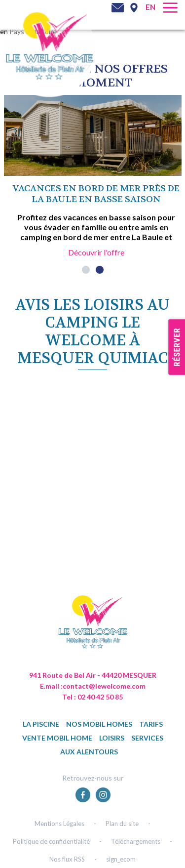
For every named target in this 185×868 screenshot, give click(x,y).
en (150, 7)
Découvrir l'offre (96, 252)
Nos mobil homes (99, 724)
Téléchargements (136, 841)
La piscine (41, 724)
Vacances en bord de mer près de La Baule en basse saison (96, 194)
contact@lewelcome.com (104, 686)
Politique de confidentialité (51, 841)
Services (147, 738)
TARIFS (151, 724)
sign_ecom (121, 859)
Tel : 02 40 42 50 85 (92, 697)
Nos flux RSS (67, 859)
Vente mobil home (57, 738)
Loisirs (112, 738)
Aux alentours (89, 752)
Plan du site (122, 824)
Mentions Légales (59, 824)
